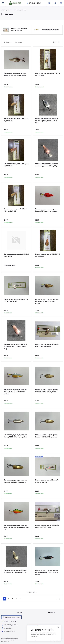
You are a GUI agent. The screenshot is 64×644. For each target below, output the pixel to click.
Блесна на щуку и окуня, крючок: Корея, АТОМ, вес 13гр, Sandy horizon (15, 392)
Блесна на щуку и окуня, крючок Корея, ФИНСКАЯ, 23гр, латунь (47, 391)
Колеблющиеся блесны (50, 30)
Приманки (17, 10)
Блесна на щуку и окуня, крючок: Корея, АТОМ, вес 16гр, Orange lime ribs (16, 527)
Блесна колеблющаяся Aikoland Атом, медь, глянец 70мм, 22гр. (46, 165)
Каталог (10, 10)
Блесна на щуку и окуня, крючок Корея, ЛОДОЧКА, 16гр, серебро (15, 436)
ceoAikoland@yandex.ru (11, 625)
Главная (4, 10)
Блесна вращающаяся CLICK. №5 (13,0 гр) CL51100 (16, 210)
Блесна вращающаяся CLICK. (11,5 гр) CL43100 (47, 255)
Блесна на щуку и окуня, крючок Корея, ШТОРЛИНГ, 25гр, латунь (15, 481)
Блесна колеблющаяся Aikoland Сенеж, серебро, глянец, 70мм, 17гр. (46, 121)
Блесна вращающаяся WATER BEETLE (19, 30)
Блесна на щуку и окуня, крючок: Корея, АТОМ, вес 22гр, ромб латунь (47, 301)
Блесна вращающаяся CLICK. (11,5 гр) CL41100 (47, 74)
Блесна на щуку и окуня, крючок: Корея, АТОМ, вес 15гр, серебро (15, 74)
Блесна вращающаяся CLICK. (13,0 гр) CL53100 (16, 165)
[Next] (60, 599)
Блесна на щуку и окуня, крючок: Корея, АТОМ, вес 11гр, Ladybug (47, 210)
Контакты (52, 612)
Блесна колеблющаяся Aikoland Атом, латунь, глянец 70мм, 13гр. (16, 571)
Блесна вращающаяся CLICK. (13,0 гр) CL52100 (16, 120)
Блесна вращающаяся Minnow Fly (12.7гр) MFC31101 (16, 300)
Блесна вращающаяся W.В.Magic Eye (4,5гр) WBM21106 (47, 526)
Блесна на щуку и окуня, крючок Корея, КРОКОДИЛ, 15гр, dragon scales (47, 572)
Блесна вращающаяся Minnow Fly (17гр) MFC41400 (47, 481)
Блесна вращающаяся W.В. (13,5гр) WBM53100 (16, 255)
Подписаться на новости (11, 617)
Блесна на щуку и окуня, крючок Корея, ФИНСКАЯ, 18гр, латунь (47, 436)
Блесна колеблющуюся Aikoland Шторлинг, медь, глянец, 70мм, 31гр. (15, 347)
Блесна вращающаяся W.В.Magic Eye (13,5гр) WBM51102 (47, 346)
